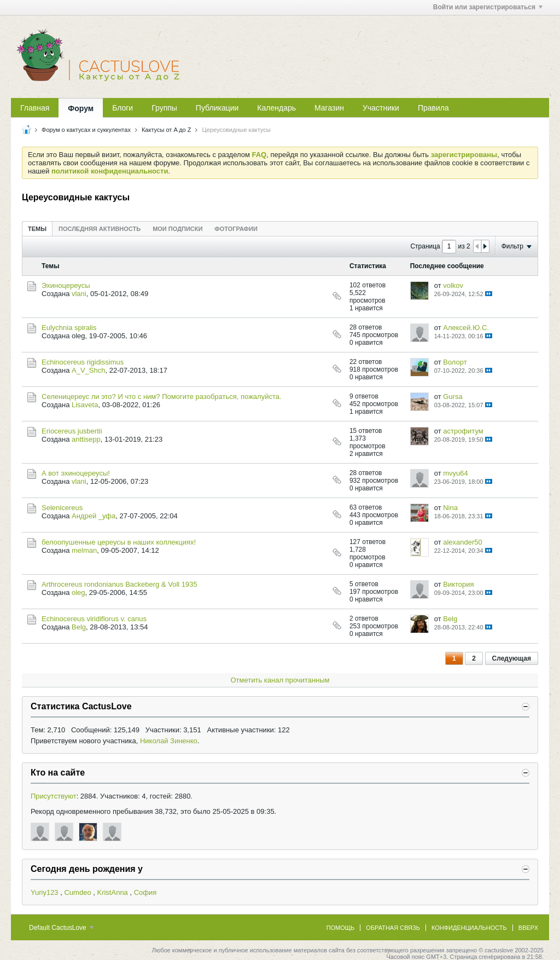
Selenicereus (62, 508)
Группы (164, 108)
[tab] (37, 229)
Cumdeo (77, 892)
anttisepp (86, 439)
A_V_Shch (88, 370)
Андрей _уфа (94, 516)
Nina (450, 508)
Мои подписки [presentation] (177, 229)
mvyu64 (456, 473)
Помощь (341, 928)
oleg (78, 592)
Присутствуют (54, 796)
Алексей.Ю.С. (466, 328)
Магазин (329, 108)
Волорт (455, 362)
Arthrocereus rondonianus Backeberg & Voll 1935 (119, 584)
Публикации (217, 108)
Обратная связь (393, 928)
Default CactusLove (61, 928)
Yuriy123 (45, 892)
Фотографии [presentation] (236, 229)
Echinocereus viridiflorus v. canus (94, 619)
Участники (381, 108)
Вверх (528, 928)
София (145, 892)
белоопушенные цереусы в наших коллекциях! (119, 542)
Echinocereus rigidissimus (83, 362)
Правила (433, 108)
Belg (79, 627)
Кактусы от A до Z (167, 130)
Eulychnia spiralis (69, 328)
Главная (35, 108)
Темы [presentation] (37, 229)
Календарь (276, 108)
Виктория (458, 584)
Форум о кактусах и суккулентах (86, 130)
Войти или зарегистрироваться (488, 7)
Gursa (453, 397)
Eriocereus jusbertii (72, 431)
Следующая (512, 658)
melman (84, 550)
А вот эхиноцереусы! (76, 473)
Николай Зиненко (169, 741)
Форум (81, 108)
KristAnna (112, 892)
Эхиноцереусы (66, 285)
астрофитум (463, 431)
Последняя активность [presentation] (100, 229)
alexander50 (463, 542)
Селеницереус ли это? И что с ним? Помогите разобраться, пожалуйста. (162, 397)
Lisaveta (85, 405)
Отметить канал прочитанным (280, 680)
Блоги (122, 108)
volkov (453, 285)
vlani (79, 294)
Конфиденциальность (469, 928)
